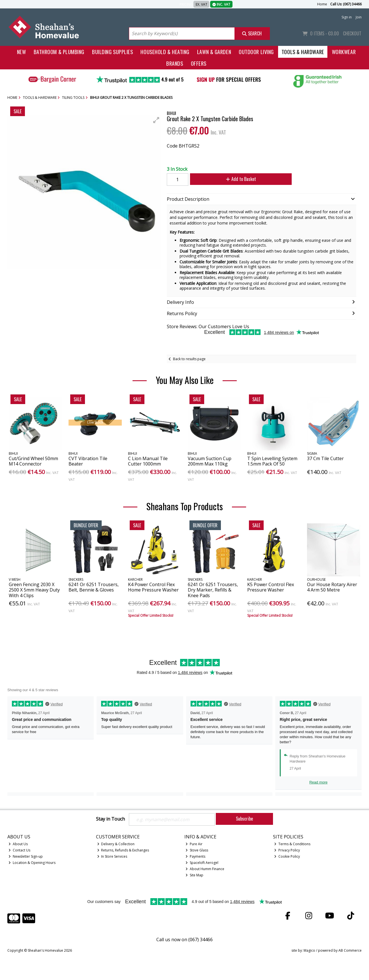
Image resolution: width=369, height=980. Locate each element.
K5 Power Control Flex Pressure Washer (271, 587)
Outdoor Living (256, 52)
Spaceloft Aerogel (202, 863)
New (22, 52)
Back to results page (189, 359)
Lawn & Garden (214, 52)
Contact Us (19, 850)
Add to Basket (241, 179)
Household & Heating (165, 52)
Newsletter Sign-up (26, 856)
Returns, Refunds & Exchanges (123, 850)
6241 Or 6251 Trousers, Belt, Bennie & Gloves (94, 587)
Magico (309, 950)
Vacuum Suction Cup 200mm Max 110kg (210, 461)
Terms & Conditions (292, 844)
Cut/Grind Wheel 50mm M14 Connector (33, 461)
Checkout (352, 33)
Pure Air (194, 844)
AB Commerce (350, 950)
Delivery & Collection (116, 844)
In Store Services (112, 856)
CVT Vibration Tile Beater (88, 461)
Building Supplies (112, 52)
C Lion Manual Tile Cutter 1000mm (148, 461)
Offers (199, 63)
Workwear (344, 52)
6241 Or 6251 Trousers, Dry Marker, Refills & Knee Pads (213, 590)
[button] (156, 120)
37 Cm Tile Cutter (325, 458)
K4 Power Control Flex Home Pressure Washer (153, 587)
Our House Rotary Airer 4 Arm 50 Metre (332, 587)
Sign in (347, 17)
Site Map (194, 875)
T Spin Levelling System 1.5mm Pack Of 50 (272, 461)
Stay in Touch (110, 819)
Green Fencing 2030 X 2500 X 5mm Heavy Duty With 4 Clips (34, 590)
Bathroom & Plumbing (59, 52)
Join (359, 17)
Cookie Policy (287, 856)
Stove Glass (197, 850)
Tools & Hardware (303, 52)
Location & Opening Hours (32, 863)
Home (322, 4)
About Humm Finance (205, 869)
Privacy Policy (287, 850)
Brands (175, 63)
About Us (18, 844)
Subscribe (244, 819)
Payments (195, 856)
